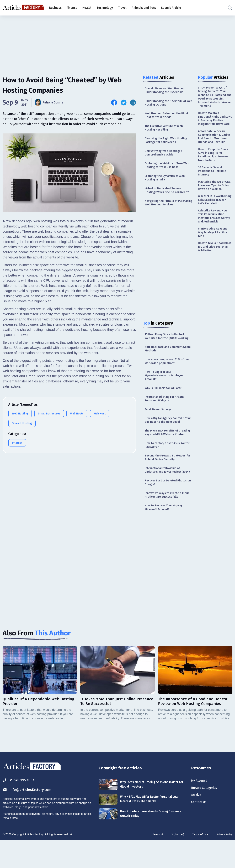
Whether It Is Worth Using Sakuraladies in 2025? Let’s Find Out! (213, 221)
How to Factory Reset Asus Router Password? (169, 463)
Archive (197, 822)
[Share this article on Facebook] (114, 103)
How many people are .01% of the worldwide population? (168, 370)
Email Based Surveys (159, 421)
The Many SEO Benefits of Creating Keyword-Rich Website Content (167, 448)
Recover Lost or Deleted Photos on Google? (167, 506)
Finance (72, 8)
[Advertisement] (117, 42)
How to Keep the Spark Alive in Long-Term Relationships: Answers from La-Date (214, 168)
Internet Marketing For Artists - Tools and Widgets (167, 410)
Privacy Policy (224, 862)
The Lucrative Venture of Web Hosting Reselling (165, 130)
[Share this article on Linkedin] (133, 103)
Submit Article (171, 8)
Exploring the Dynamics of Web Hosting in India (167, 183)
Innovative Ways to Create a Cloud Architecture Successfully (167, 520)
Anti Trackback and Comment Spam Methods (165, 357)
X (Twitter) (175, 862)
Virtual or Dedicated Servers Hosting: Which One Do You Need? (169, 196)
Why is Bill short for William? (165, 399)
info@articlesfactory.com (30, 817)
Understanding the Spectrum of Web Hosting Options (167, 104)
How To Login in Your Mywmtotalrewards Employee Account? (165, 385)
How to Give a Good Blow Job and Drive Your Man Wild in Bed (215, 272)
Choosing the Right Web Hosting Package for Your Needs (167, 143)
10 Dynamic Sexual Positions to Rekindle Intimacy (213, 186)
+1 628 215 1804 (20, 807)
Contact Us (200, 830)
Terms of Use (199, 862)
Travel (122, 8)
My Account (200, 807)
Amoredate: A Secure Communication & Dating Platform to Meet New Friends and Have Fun (215, 147)
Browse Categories (206, 815)
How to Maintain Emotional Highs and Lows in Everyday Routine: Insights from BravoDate (214, 123)
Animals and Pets (144, 8)
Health (87, 8)
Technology (105, 8)
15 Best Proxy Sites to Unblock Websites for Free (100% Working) (168, 344)
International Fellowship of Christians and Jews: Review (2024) (164, 491)
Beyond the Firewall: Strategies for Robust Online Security (166, 476)
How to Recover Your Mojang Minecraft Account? (165, 533)
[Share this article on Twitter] (124, 103)
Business (55, 8)
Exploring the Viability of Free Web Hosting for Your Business (169, 170)
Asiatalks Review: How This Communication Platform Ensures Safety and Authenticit (215, 239)
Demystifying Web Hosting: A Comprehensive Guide (165, 157)
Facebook (155, 862)
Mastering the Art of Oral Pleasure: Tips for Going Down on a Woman (214, 204)
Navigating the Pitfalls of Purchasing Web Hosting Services (168, 209)
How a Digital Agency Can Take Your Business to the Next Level (167, 432)
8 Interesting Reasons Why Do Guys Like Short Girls (215, 256)
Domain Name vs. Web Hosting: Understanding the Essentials (166, 90)
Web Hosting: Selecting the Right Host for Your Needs (168, 117)
